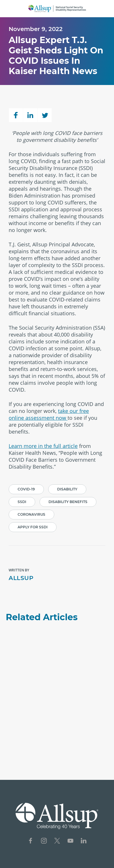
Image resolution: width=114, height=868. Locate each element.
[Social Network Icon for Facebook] (31, 841)
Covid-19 (26, 489)
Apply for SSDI (33, 527)
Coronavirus (31, 514)
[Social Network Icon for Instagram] (44, 841)
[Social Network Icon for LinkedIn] (84, 841)
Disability (67, 489)
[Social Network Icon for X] (57, 841)
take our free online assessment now (49, 414)
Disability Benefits (68, 502)
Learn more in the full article (43, 446)
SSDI (22, 502)
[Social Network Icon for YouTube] (70, 841)
